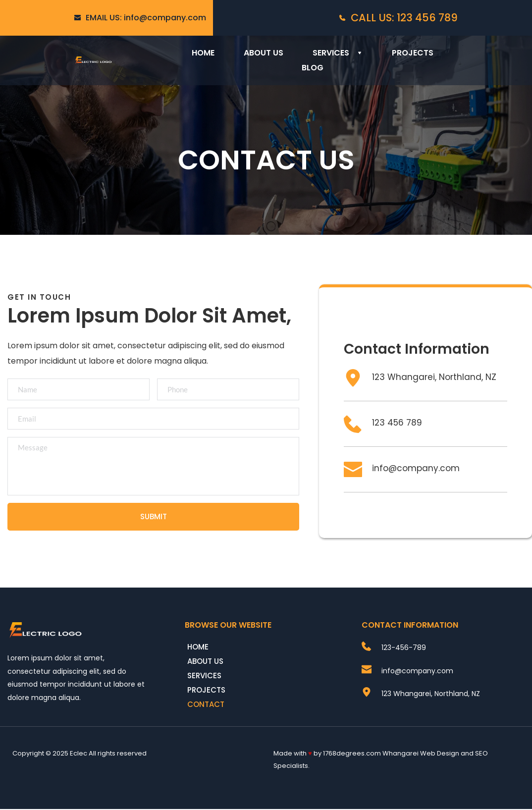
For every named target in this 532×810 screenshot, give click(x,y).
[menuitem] (203, 53)
